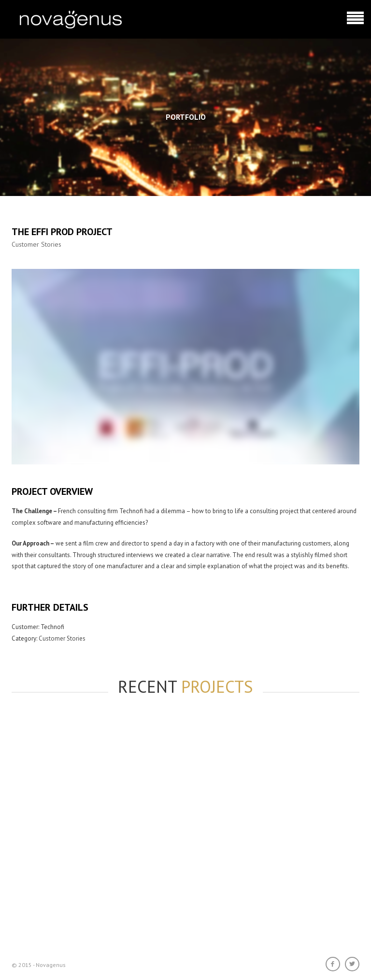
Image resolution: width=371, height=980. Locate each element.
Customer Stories (36, 244)
